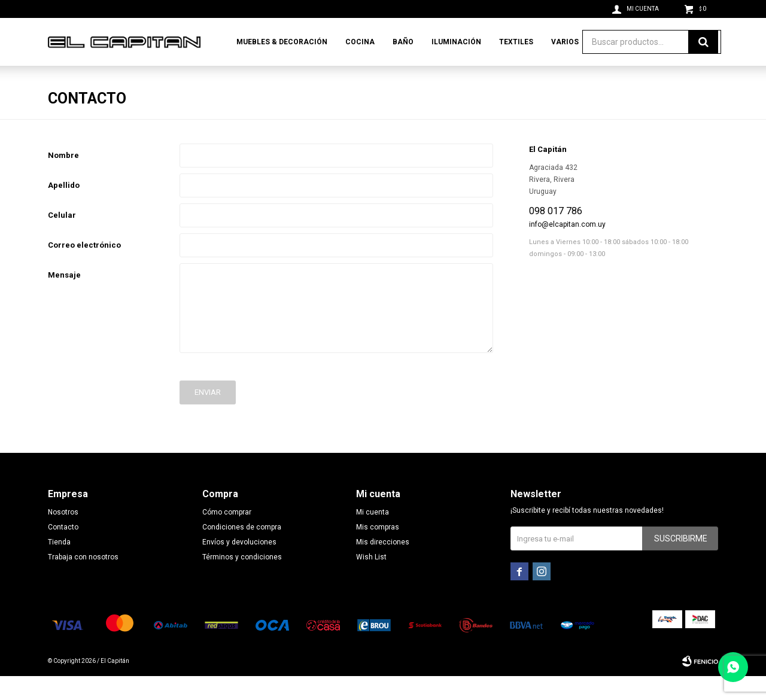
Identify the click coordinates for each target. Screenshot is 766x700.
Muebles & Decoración (282, 42)
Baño (403, 42)
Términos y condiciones (242, 581)
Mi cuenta (373, 536)
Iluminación (456, 42)
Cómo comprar (227, 536)
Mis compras (378, 551)
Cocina (360, 42)
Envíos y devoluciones (239, 566)
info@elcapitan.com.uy (567, 248)
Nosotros (63, 536)
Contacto (63, 551)
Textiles (516, 42)
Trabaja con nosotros (83, 581)
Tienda (59, 566)
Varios (565, 42)
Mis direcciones (383, 566)
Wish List (371, 581)
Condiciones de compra (242, 551)
